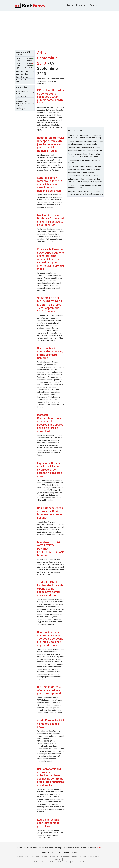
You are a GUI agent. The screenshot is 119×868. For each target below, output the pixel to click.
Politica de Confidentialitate (59, 862)
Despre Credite (25, 96)
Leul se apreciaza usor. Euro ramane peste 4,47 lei (48, 823)
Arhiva (43, 53)
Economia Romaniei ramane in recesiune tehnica (84, 162)
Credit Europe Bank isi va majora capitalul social (50, 724)
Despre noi (81, 5)
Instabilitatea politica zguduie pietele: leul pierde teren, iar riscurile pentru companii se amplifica (85, 180)
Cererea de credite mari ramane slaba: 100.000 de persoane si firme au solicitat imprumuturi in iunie (50, 639)
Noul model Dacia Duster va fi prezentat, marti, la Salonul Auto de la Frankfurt (51, 220)
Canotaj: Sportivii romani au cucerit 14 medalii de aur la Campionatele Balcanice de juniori (50, 184)
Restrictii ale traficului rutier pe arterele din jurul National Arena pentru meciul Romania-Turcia (51, 144)
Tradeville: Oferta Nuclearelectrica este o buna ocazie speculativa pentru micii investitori (50, 589)
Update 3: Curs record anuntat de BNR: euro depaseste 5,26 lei (85, 187)
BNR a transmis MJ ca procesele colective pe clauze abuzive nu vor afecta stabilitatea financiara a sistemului (50, 777)
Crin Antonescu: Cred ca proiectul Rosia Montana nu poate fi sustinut (50, 513)
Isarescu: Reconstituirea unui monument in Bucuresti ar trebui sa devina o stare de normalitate (50, 423)
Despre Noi (54, 857)
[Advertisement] (67, 30)
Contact (94, 5)
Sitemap (58, 859)
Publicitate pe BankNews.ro (90, 857)
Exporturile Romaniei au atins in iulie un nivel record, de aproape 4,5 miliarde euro (50, 470)
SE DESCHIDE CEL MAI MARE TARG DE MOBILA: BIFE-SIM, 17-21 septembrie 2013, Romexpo (50, 305)
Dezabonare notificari (69, 857)
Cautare (74, 852)
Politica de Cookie (40, 862)
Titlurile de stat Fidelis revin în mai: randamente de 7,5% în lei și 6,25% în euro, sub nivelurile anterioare (84, 174)
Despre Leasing (25, 99)
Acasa (70, 5)
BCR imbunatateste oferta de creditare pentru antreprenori (49, 690)
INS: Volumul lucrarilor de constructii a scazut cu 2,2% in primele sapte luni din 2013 (51, 97)
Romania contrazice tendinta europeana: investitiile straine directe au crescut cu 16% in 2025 (85, 149)
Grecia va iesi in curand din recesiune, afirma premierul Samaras (50, 353)
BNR (99, 848)
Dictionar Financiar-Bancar (25, 92)
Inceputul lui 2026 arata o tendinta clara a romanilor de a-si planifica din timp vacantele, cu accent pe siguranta (86, 193)
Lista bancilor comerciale (25, 109)
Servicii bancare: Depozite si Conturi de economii (25, 104)
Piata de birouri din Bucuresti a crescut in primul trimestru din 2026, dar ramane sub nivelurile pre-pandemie (84, 155)
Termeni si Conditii (79, 862)
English (59, 852)
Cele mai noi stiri (48, 852)
